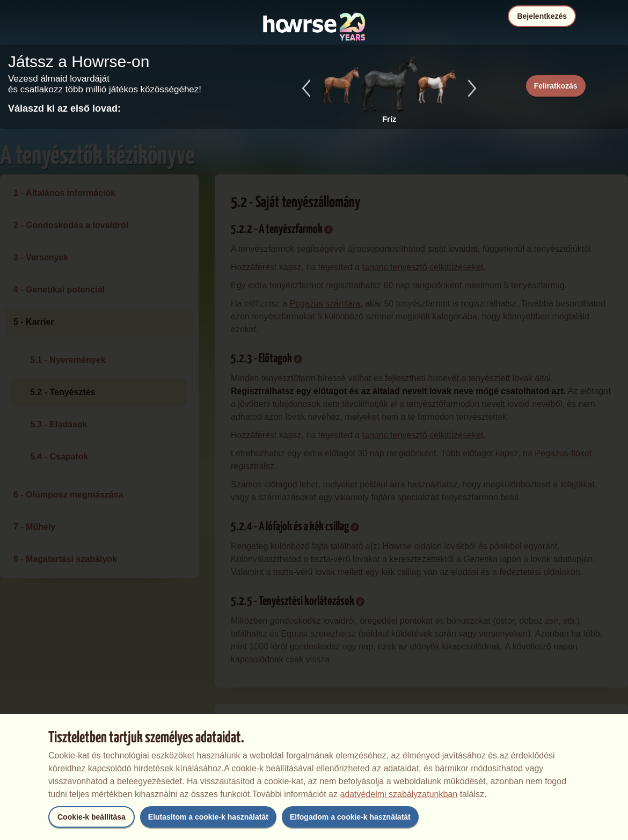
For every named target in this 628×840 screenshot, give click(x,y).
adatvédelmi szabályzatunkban (399, 794)
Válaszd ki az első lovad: (64, 108)
